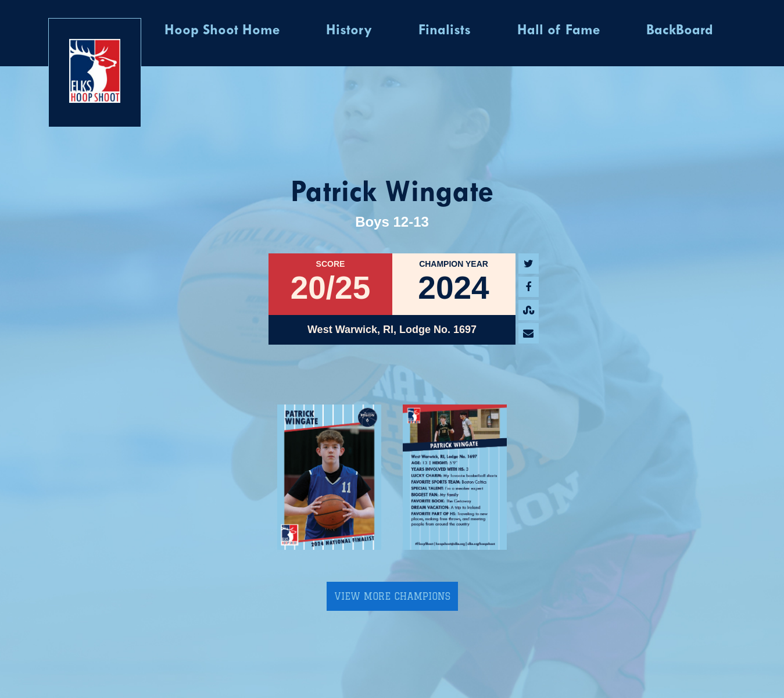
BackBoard (680, 31)
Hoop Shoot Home (222, 31)
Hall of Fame (559, 31)
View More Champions (392, 596)
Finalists (445, 31)
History (349, 31)
